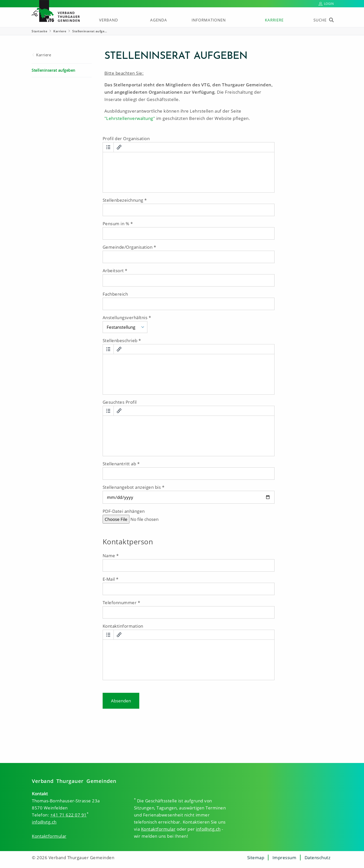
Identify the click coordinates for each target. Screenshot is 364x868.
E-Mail (109, 579)
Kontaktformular (49, 836)
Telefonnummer (120, 603)
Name (109, 556)
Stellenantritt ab (119, 464)
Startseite (39, 31)
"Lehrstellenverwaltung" (130, 118)
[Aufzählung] (108, 147)
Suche (320, 20)
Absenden (121, 701)
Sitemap (256, 858)
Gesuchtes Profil (120, 402)
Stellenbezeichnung (123, 200)
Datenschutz (318, 858)
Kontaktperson (128, 542)
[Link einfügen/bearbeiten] (119, 147)
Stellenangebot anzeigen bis (132, 487)
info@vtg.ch (44, 822)
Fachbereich (115, 294)
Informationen (209, 20)
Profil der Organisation (126, 138)
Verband (109, 20)
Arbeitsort (113, 271)
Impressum (285, 858)
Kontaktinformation (123, 626)
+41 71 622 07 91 (69, 815)
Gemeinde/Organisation (128, 247)
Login (329, 4)
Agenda (159, 20)
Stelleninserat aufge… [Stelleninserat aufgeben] (90, 31)
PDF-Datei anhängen (124, 511)
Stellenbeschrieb (120, 340)
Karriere (274, 20)
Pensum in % (116, 224)
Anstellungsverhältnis (125, 317)
